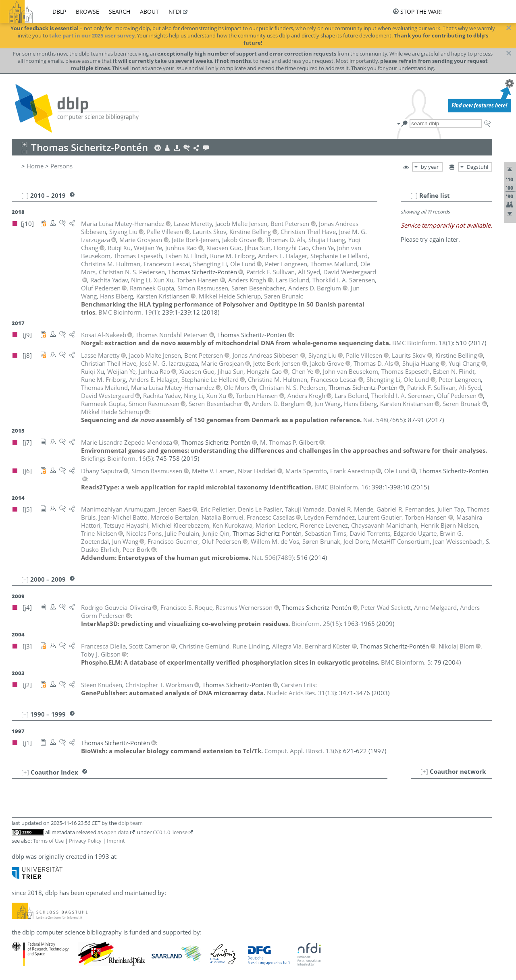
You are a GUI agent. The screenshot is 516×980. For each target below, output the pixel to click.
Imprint (116, 841)
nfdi (175, 11)
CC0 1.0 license (170, 832)
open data (116, 832)
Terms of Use (48, 841)
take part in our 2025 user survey (92, 35)
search (120, 11)
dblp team (130, 823)
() (129, 312)
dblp (59, 11)
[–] (414, 195)
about (149, 11)
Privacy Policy (85, 841)
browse (87, 11)
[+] (424, 771)
